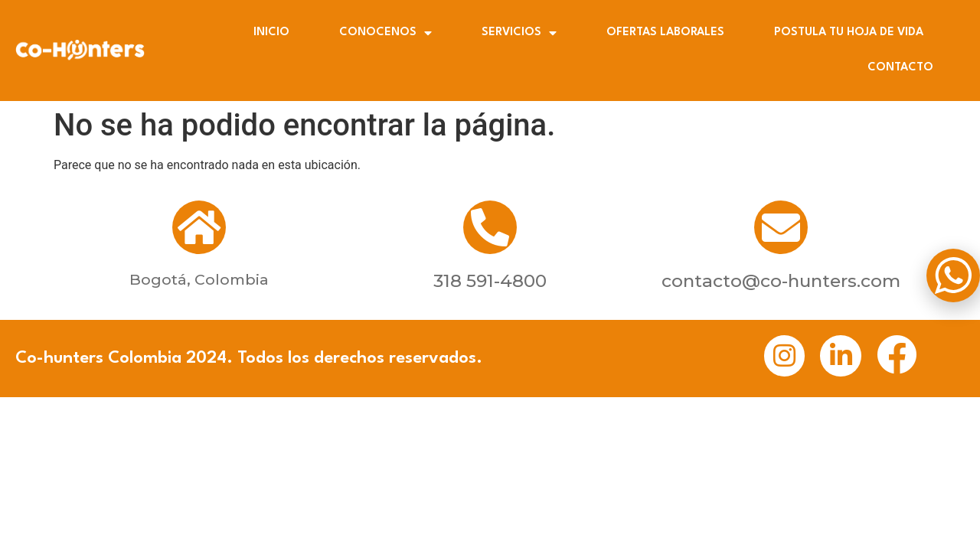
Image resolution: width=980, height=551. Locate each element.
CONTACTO (900, 68)
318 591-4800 (490, 281)
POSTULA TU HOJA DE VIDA (849, 33)
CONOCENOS (385, 33)
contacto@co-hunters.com (781, 281)
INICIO (271, 33)
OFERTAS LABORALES (665, 33)
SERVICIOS (519, 33)
